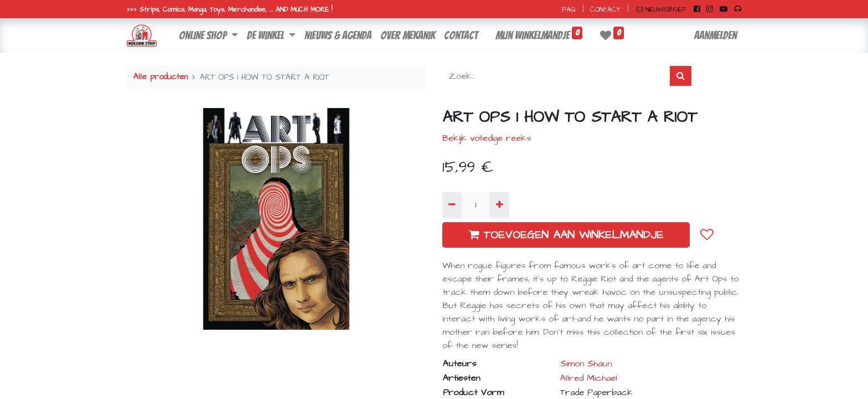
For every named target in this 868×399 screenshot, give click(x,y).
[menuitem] (338, 35)
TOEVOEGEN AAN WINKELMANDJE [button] (566, 235)
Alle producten (161, 77)
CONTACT (605, 10)
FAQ (569, 10)
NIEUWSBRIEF (662, 10)
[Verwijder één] (452, 205)
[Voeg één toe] (499, 205)
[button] (707, 235)
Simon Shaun (586, 364)
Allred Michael (589, 378)
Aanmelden (715, 35)
